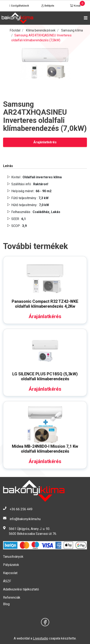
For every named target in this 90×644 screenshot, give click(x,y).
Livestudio (41, 638)
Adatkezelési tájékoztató (21, 589)
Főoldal (15, 30)
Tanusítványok (13, 557)
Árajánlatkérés (45, 142)
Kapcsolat (10, 573)
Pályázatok (11, 565)
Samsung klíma (72, 30)
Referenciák (12, 597)
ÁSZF (7, 581)
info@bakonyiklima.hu (25, 519)
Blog (6, 604)
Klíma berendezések (41, 30)
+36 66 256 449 (21, 509)
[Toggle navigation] (85, 18)
